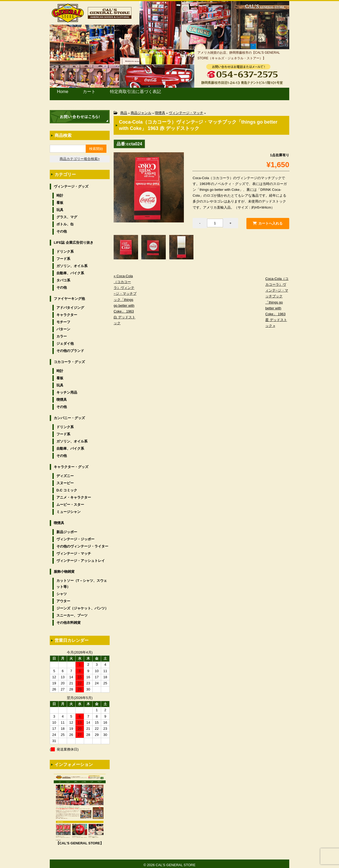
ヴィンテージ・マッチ (186, 110)
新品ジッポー (67, 529)
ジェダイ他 (65, 341)
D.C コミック (67, 488)
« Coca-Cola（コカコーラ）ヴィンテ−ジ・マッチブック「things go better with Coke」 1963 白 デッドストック (125, 298)
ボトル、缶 (65, 222)
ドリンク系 (65, 249)
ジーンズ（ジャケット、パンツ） (82, 606)
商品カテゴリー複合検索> (80, 156)
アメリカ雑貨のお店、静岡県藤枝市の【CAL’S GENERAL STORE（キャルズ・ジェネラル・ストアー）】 (239, 55)
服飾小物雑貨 (64, 569)
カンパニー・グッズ (69, 415)
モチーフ (63, 319)
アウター (63, 598)
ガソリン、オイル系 (72, 263)
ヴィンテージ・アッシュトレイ (81, 558)
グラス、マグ (67, 214)
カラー (62, 334)
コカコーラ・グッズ (69, 359)
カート (87, 93)
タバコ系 (63, 278)
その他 (62, 229)
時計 (60, 193)
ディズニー (65, 473)
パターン (63, 326)
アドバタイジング (70, 305)
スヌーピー (65, 480)
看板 (60, 200)
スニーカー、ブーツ (72, 613)
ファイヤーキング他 (69, 296)
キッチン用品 (67, 390)
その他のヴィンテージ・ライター (82, 544)
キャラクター (67, 312)
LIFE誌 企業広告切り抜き (74, 240)
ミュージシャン (69, 509)
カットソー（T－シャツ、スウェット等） (82, 581)
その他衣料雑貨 (69, 620)
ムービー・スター (70, 502)
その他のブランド (70, 348)
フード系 (63, 256)
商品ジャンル (141, 110)
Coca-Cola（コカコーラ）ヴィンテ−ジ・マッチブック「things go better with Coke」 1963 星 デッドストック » (277, 300)
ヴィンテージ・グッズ (71, 184)
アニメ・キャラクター (74, 495)
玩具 (60, 207)
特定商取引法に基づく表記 (128, 93)
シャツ (62, 591)
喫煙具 (160, 110)
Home (63, 93)
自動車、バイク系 (70, 270)
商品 (124, 110)
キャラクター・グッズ (71, 464)
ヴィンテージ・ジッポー (75, 536)
